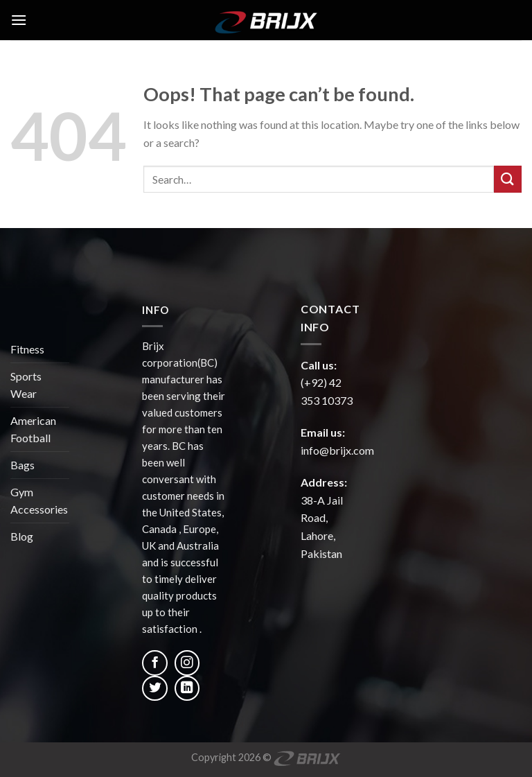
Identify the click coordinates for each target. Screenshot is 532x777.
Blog (22, 536)
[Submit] (508, 179)
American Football (33, 429)
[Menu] (19, 20)
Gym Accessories (39, 501)
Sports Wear (26, 385)
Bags (23, 465)
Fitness (27, 349)
